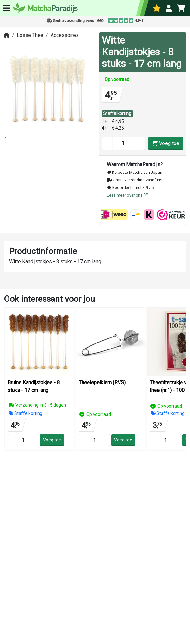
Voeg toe (166, 143)
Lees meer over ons (127, 195)
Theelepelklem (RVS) (102, 383)
